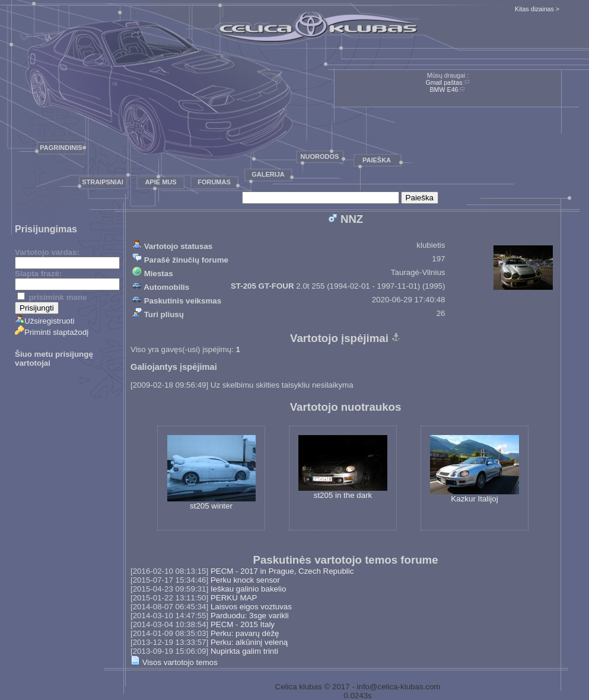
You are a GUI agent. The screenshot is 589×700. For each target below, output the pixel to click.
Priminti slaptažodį (52, 332)
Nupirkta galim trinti (244, 651)
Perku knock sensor (245, 580)
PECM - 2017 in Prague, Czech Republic (282, 571)
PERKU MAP (234, 598)
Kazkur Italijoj (475, 469)
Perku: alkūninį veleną (249, 642)
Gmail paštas (444, 82)
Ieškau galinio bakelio (248, 589)
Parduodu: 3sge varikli (250, 616)
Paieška (377, 160)
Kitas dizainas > (537, 9)
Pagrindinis (61, 148)
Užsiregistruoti (44, 321)
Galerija (268, 174)
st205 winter (211, 473)
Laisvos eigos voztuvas (251, 607)
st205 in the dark (343, 467)
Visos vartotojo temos (174, 662)
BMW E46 (444, 90)
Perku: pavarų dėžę (245, 633)
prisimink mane (52, 297)
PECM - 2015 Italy (243, 624)
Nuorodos (320, 156)
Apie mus (160, 182)
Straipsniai (103, 182)
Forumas (214, 182)
